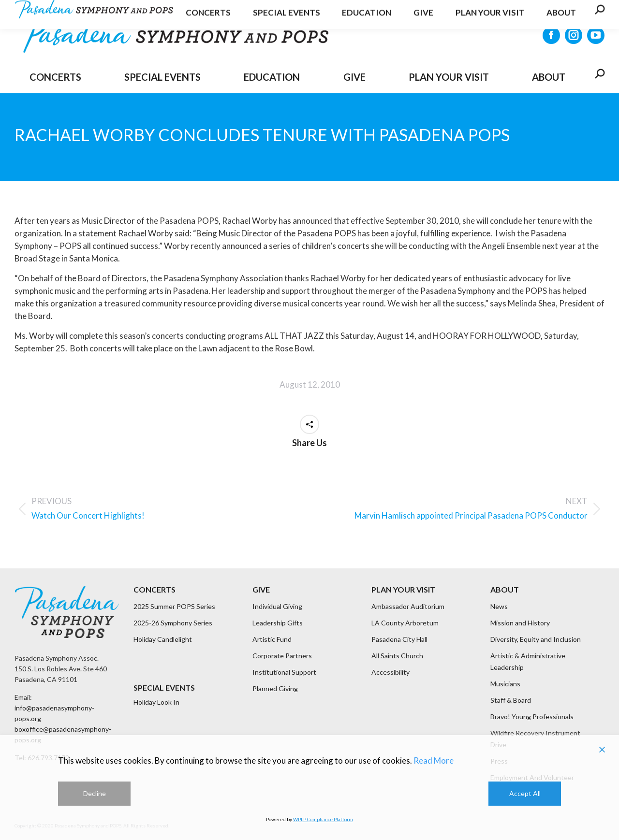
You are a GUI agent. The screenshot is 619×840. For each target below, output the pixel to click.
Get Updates (519, 12)
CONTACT (580, 12)
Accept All (525, 793)
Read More (434, 760)
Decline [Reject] (95, 793)
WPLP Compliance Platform (323, 819)
